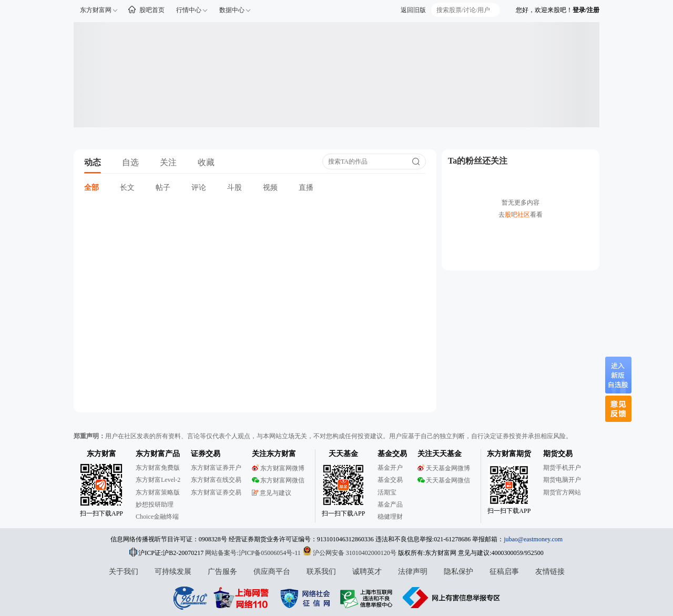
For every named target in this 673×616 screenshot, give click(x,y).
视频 (270, 188)
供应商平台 (272, 572)
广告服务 (222, 572)
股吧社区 (517, 215)
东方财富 (101, 454)
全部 (91, 188)
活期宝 (387, 492)
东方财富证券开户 (216, 468)
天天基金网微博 (444, 468)
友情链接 (550, 572)
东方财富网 (96, 10)
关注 (168, 162)
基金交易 (390, 480)
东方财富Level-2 (158, 480)
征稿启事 (504, 572)
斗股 (234, 188)
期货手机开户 (562, 468)
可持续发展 (173, 572)
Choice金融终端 (157, 517)
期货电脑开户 (562, 480)
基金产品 (390, 504)
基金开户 (390, 468)
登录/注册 (586, 10)
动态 (93, 162)
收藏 (206, 162)
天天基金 (343, 454)
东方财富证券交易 (216, 492)
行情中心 (189, 10)
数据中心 (232, 10)
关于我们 (124, 572)
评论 (199, 188)
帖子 (163, 188)
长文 (127, 188)
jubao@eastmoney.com (533, 539)
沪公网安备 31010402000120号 (349, 553)
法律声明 (413, 572)
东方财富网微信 (278, 480)
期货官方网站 (562, 492)
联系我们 (321, 572)
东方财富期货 (509, 454)
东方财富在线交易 (216, 480)
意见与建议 (272, 493)
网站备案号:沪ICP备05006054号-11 (254, 553)
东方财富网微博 (278, 468)
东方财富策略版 (158, 492)
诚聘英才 (367, 572)
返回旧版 (413, 10)
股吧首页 (152, 10)
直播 (306, 188)
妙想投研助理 (155, 504)
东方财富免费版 (158, 468)
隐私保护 (458, 572)
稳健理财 (390, 517)
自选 (130, 162)
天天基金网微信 (444, 480)
